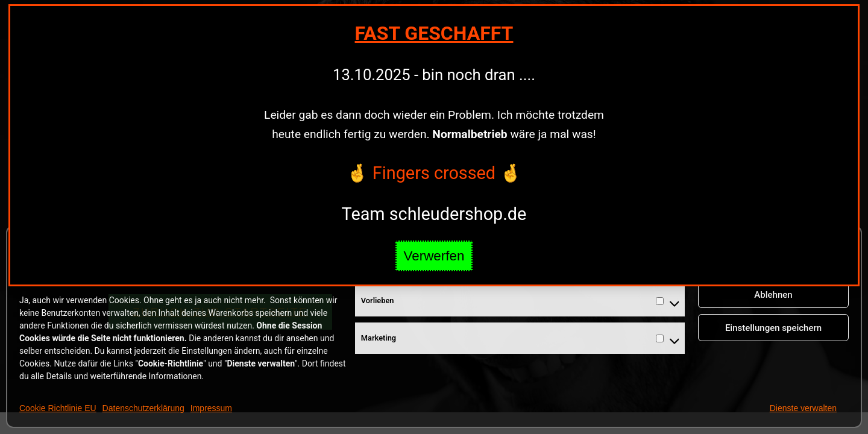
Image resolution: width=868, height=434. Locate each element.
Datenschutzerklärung (143, 408)
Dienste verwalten (803, 408)
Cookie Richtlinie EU (58, 408)
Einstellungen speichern (773, 328)
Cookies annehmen (774, 262)
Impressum (211, 408)
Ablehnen (773, 295)
